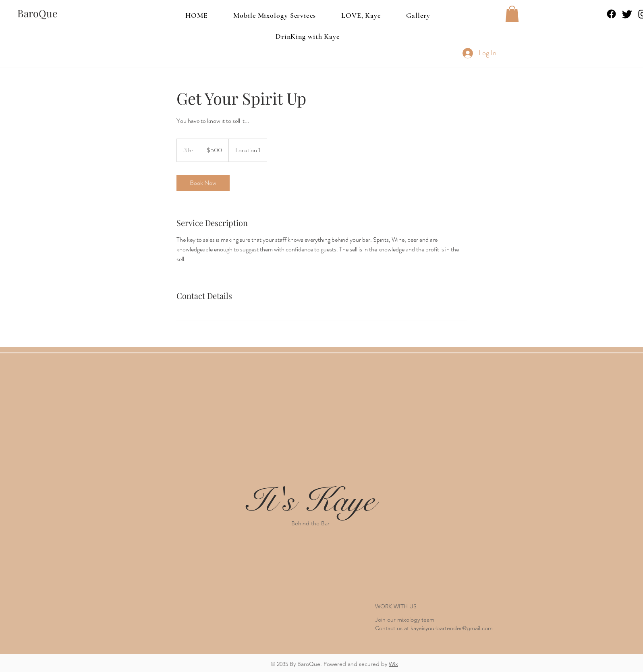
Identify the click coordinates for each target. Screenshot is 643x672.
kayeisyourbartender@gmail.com (452, 628)
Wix (393, 664)
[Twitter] (627, 14)
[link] (203, 183)
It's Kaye (310, 501)
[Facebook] (611, 14)
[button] (512, 14)
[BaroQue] (37, 13)
